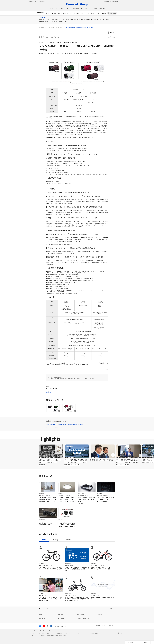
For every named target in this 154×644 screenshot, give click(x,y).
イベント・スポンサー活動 (93, 13)
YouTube (38, 631)
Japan (41, 13)
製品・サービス (71, 13)
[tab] (56, 540)
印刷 (112, 33)
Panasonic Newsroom (49, 609)
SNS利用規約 (58, 633)
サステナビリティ (80, 13)
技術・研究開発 (62, 13)
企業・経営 (53, 13)
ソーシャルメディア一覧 (61, 626)
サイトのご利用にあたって (48, 633)
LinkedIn (47, 631)
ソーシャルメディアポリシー (82, 633)
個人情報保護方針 (94, 633)
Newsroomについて (101, 626)
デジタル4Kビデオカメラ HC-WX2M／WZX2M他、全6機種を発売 (80, 28)
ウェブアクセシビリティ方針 (69, 633)
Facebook (32, 631)
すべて (48, 13)
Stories (104, 13)
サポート (31, 633)
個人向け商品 (61, 28)
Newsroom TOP (43, 28)
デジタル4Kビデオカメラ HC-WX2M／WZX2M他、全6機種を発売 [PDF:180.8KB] (64, 425)
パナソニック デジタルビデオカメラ (55, 427)
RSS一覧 (111, 626)
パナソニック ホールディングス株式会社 (37, 2)
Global (111, 609)
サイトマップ (37, 633)
